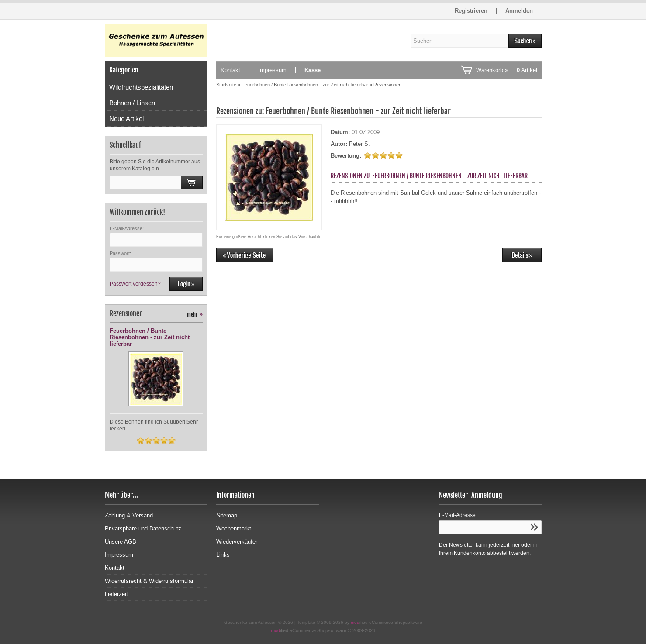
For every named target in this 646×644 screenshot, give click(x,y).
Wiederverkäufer (237, 542)
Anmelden (519, 11)
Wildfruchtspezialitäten (141, 87)
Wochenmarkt (234, 529)
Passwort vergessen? (135, 284)
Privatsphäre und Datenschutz (143, 529)
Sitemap (227, 515)
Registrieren (471, 11)
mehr (195, 315)
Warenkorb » (507, 70)
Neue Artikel (126, 119)
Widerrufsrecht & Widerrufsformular (149, 581)
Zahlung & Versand (129, 515)
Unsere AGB (121, 542)
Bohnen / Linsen (132, 103)
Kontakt (230, 70)
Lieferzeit (116, 594)
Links (223, 555)
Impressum (272, 70)
